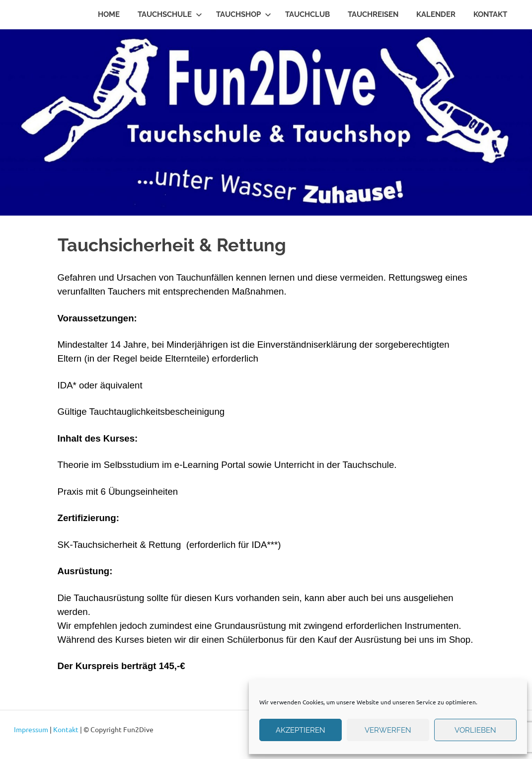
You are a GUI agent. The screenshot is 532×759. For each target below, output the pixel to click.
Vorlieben (475, 730)
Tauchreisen (373, 14)
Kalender (436, 14)
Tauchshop (244, 14)
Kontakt (490, 14)
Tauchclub (307, 14)
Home (109, 14)
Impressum (31, 729)
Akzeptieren (301, 730)
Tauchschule (170, 14)
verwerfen (388, 730)
